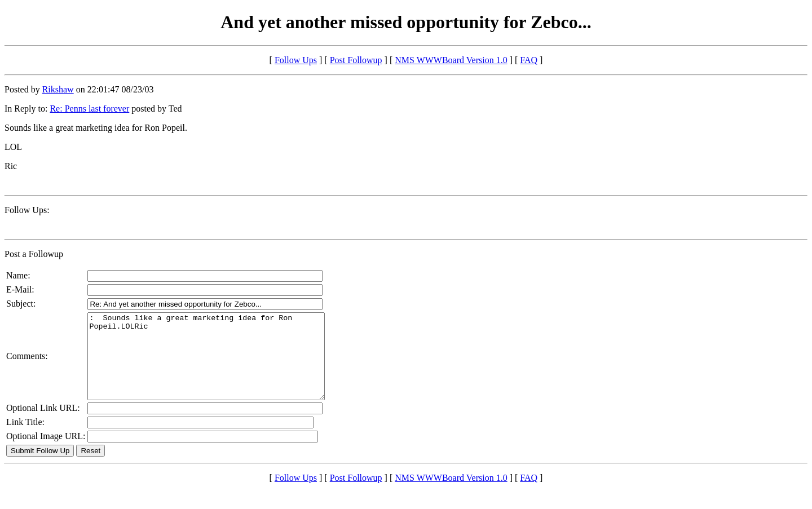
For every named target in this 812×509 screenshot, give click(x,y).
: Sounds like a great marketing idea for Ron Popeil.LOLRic (220, 365)
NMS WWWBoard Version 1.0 (451, 60)
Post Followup (356, 60)
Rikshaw (58, 89)
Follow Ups (296, 60)
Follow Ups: (27, 210)
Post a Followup (34, 254)
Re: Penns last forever (89, 109)
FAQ (529, 60)
